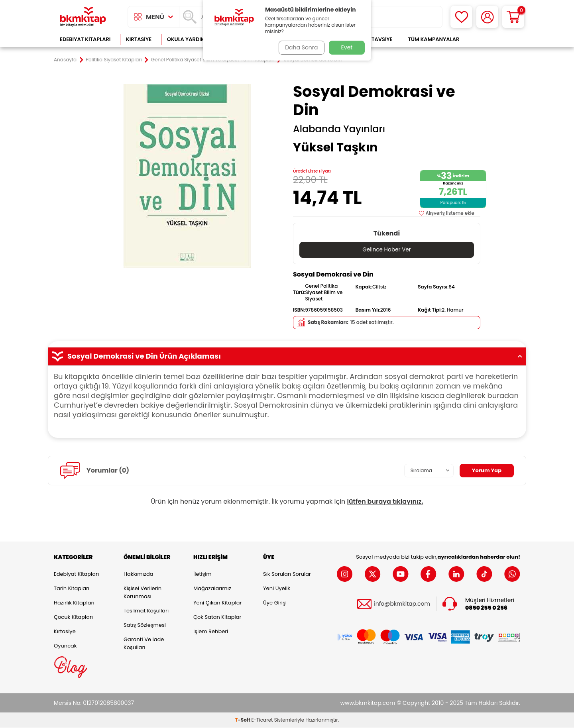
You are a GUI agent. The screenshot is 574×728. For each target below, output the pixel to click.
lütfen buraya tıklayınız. (385, 501)
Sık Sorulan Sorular (287, 574)
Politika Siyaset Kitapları (114, 60)
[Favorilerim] (461, 17)
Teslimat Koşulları (146, 611)
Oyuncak (65, 646)
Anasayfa (65, 60)
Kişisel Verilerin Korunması (143, 592)
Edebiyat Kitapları (85, 39)
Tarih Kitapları (72, 588)
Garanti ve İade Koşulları (144, 643)
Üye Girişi (275, 603)
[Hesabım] (487, 17)
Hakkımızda (138, 574)
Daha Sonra (300, 47)
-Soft (243, 720)
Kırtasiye (139, 39)
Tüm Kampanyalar (433, 39)
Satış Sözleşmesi (145, 625)
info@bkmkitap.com (402, 604)
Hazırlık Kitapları (74, 603)
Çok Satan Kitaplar (217, 617)
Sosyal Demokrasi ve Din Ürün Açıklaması (287, 357)
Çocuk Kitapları (73, 617)
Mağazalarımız (212, 588)
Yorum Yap (486, 471)
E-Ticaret (262, 720)
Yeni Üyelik (277, 588)
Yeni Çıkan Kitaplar (217, 603)
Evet (347, 47)
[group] (187, 176)
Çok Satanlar (494, 39)
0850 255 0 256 (486, 608)
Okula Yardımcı (189, 39)
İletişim (202, 574)
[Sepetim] (513, 17)
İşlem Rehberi (211, 631)
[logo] (83, 17)
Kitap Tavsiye (374, 39)
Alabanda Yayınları (339, 129)
